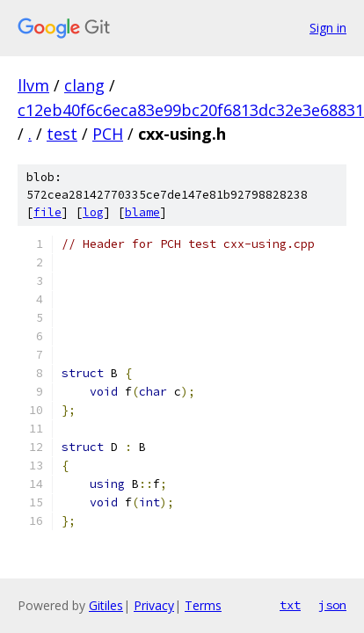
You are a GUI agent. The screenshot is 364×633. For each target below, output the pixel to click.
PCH (108, 134)
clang (84, 85)
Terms (203, 605)
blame (142, 212)
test (62, 134)
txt (290, 605)
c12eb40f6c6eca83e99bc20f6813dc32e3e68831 (191, 110)
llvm (33, 85)
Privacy (154, 605)
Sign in (328, 28)
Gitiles (106, 605)
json (332, 605)
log (93, 212)
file (47, 212)
